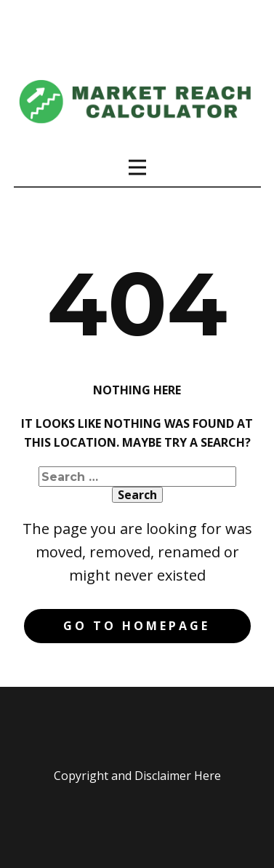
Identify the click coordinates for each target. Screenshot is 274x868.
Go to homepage (137, 626)
